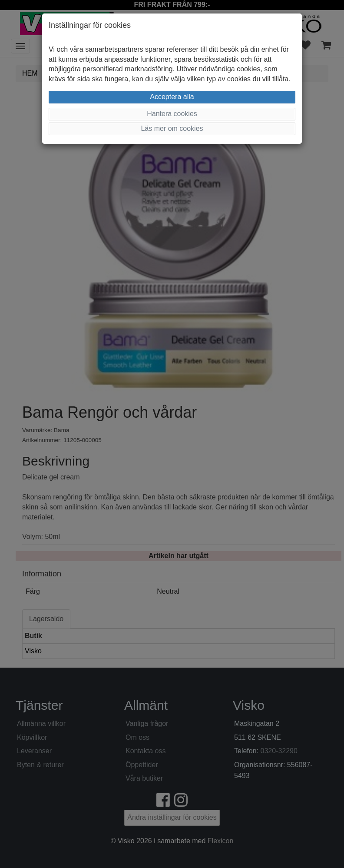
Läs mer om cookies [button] (172, 128)
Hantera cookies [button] (172, 114)
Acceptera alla (172, 97)
